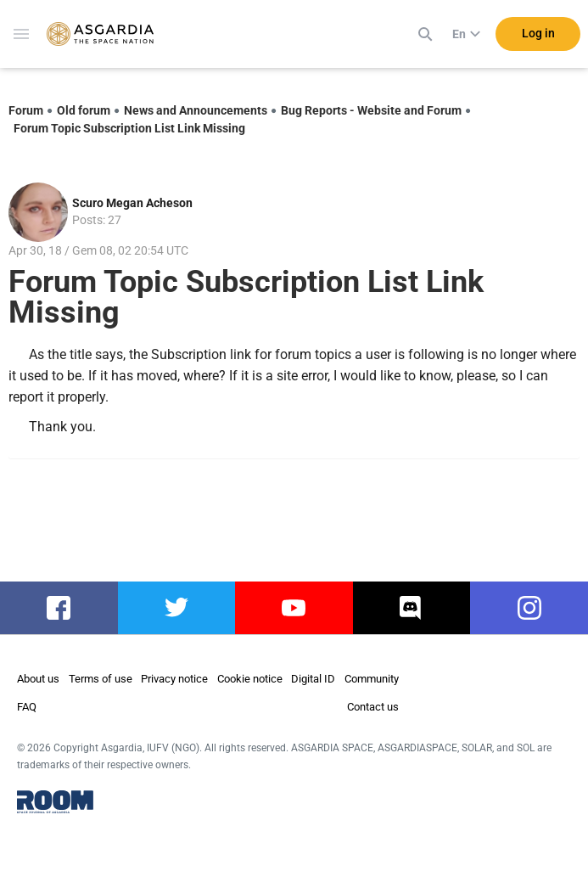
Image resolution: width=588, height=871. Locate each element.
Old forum (84, 110)
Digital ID (313, 679)
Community (372, 679)
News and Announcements (196, 110)
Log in (538, 33)
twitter (176, 608)
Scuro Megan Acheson (132, 203)
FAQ (27, 707)
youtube (294, 608)
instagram (529, 608)
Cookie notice (250, 679)
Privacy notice (174, 679)
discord (412, 608)
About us (38, 679)
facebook (59, 608)
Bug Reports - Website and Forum (371, 110)
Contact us (373, 707)
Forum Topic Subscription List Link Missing (129, 128)
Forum (26, 110)
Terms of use (101, 679)
